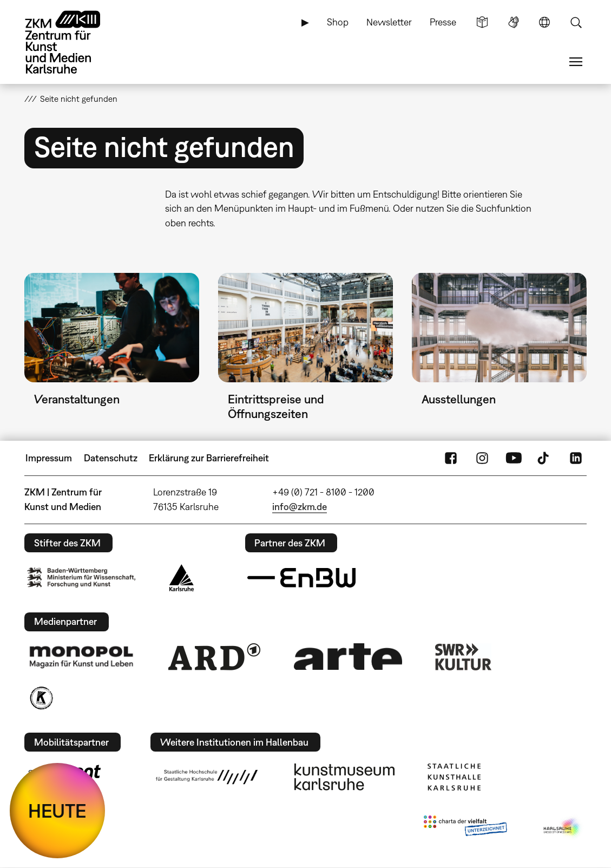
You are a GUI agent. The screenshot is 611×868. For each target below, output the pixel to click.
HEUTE (57, 811)
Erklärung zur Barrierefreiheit (209, 458)
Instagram (482, 458)
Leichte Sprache (482, 22)
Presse (443, 22)
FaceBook (451, 458)
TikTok (544, 458)
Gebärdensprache (514, 22)
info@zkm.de (300, 507)
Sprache (544, 22)
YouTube (514, 458)
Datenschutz (111, 458)
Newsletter (389, 22)
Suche (576, 22)
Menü (576, 62)
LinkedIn (576, 458)
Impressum (49, 458)
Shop (338, 22)
